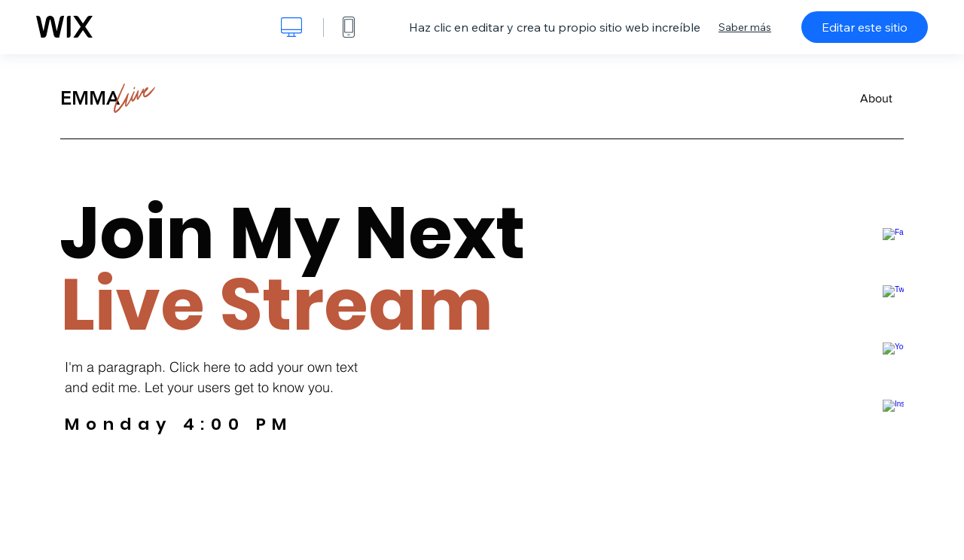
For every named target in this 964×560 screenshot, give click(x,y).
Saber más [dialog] (745, 27)
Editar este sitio (865, 27)
